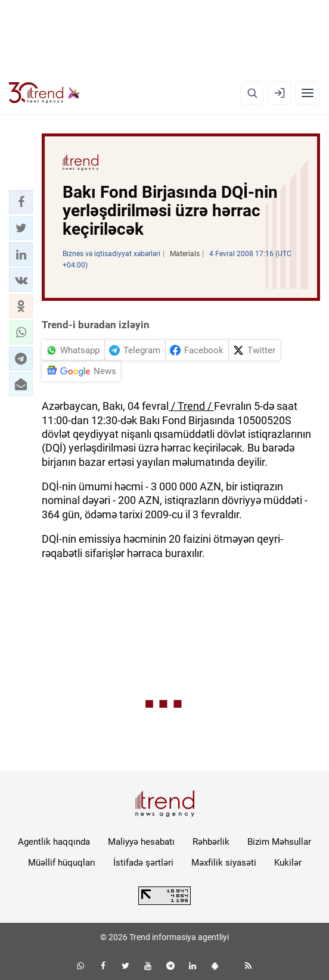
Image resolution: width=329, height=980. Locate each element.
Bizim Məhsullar (279, 842)
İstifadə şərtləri (143, 863)
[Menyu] (308, 93)
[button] (21, 202)
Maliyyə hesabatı (141, 842)
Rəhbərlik (211, 842)
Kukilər (288, 863)
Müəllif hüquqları (62, 863)
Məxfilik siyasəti (224, 863)
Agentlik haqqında (54, 842)
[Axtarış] (252, 93)
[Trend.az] (44, 93)
